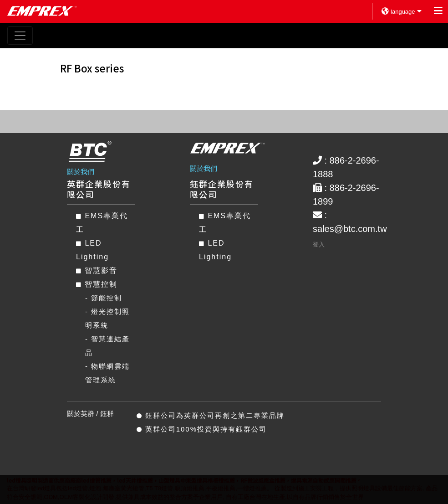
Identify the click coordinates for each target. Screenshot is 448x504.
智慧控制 (97, 284)
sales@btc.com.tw (350, 229)
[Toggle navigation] (20, 36)
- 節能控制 (104, 298)
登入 (319, 244)
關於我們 (81, 172)
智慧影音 (97, 270)
